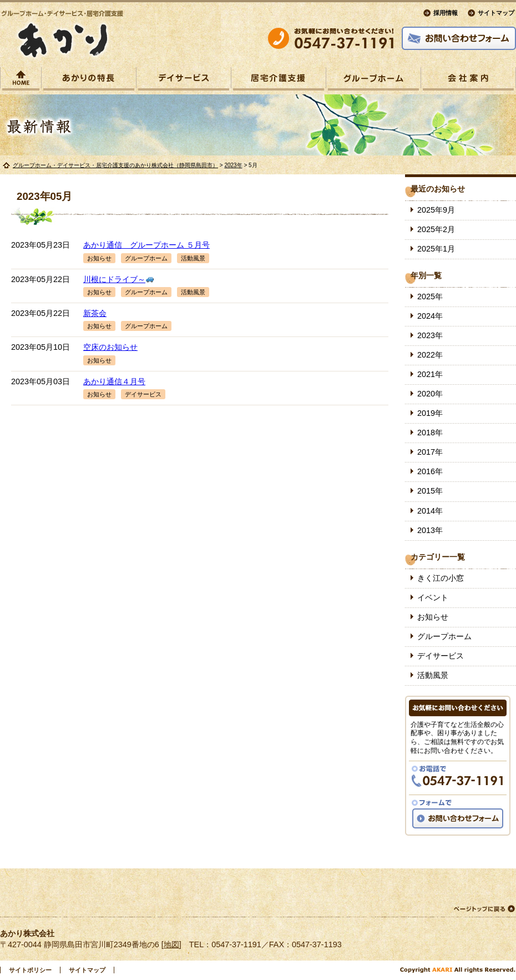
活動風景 (193, 258)
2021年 (430, 374)
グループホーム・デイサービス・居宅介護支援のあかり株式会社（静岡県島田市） (115, 165)
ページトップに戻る (484, 909)
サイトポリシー (30, 970)
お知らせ (99, 258)
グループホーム (146, 258)
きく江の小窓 (441, 578)
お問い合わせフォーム (459, 38)
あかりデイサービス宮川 (184, 81)
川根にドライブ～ (118, 279)
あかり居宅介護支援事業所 (279, 81)
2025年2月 (436, 229)
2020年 (430, 394)
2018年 (430, 433)
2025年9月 (436, 210)
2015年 (430, 491)
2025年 (430, 296)
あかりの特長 (89, 81)
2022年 (430, 355)
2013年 (430, 530)
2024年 (430, 316)
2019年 (430, 413)
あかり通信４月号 (114, 381)
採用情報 (446, 13)
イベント (433, 597)
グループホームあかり (373, 81)
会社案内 (468, 81)
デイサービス (143, 394)
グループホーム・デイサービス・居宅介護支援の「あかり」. (62, 35)
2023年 (233, 165)
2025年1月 (436, 249)
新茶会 (95, 313)
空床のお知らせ (110, 347)
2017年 (430, 452)
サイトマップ (496, 13)
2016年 (430, 471)
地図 (171, 944)
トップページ (21, 81)
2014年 (430, 511)
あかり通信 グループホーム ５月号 (146, 245)
